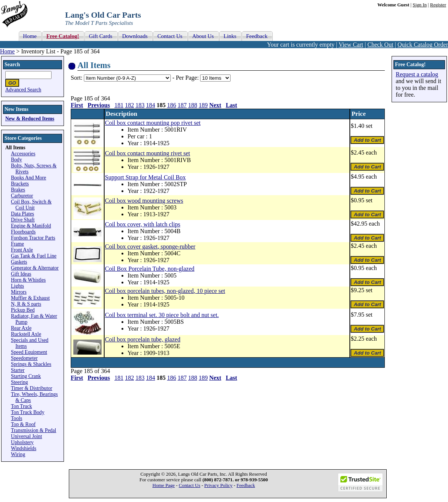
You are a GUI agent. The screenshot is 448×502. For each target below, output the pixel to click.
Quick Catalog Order (423, 45)
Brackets (20, 184)
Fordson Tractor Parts (33, 238)
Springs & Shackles (31, 364)
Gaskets (19, 262)
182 (129, 105)
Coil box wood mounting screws (144, 201)
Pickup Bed (23, 310)
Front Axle (22, 250)
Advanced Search (23, 90)
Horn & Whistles (28, 280)
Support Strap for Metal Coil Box (145, 177)
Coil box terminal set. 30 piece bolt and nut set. (162, 315)
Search (12, 64)
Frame (17, 244)
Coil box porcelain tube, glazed (143, 339)
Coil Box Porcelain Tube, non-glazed (150, 269)
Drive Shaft (23, 220)
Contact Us (189, 485)
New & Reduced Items (30, 119)
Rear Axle (21, 328)
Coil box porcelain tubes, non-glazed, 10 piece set (165, 291)
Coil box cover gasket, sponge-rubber (150, 246)
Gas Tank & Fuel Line (34, 256)
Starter (18, 370)
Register (438, 5)
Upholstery (22, 442)
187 (182, 105)
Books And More (29, 178)
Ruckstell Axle (26, 334)
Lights (17, 286)
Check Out (380, 45)
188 (193, 105)
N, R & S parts (26, 304)
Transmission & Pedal (33, 430)
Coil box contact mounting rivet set (147, 153)
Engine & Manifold (31, 226)
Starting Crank (26, 376)
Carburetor (22, 196)
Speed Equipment (29, 352)
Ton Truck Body (28, 412)
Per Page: (188, 78)
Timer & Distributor (32, 388)
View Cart (351, 45)
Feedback (246, 485)
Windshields (24, 448)
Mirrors (19, 292)
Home (7, 51)
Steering (19, 382)
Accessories (23, 154)
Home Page (163, 485)
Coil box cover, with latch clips (143, 224)
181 (119, 105)
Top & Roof (23, 424)
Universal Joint (27, 436)
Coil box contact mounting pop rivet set (153, 123)
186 (172, 105)
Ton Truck (21, 406)
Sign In (420, 5)
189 (203, 105)
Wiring (18, 454)
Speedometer (24, 358)
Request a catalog (417, 74)
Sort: (77, 78)
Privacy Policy (218, 485)
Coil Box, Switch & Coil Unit (31, 205)
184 (150, 105)
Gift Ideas (21, 274)
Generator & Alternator (35, 268)
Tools (17, 418)
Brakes (18, 190)
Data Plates (23, 214)
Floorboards (23, 232)
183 (140, 105)
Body (16, 160)
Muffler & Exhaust (30, 298)
